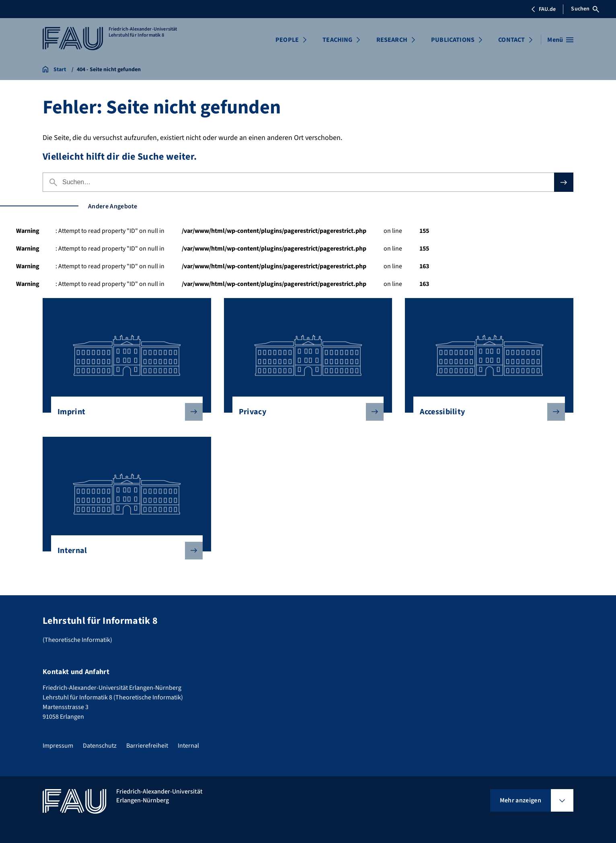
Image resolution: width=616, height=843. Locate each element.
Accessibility (486, 412)
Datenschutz (100, 746)
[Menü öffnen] (560, 40)
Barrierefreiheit (147, 746)
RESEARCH (392, 40)
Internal (124, 551)
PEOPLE (287, 40)
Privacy (305, 412)
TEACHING (337, 40)
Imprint (124, 412)
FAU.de (543, 9)
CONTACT (511, 40)
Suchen (585, 9)
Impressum (58, 746)
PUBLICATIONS (453, 40)
